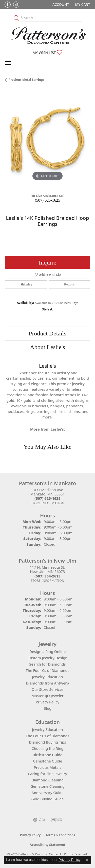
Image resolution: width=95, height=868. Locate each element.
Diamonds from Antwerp (48, 683)
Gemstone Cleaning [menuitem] (48, 786)
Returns (69, 284)
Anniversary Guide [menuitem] (48, 793)
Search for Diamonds (48, 664)
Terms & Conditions (60, 835)
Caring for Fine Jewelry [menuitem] (48, 774)
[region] (48, 140)
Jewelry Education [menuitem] (48, 730)
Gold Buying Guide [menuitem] (48, 799)
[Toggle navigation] (8, 63)
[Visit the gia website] (39, 820)
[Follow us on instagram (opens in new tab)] (16, 5)
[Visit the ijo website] (56, 820)
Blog (48, 708)
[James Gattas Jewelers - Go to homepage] (48, 35)
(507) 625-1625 (48, 200)
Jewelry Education (48, 677)
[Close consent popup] (87, 860)
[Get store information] (48, 503)
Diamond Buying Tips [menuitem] (47, 742)
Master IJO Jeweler (48, 696)
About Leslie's (47, 347)
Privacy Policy (48, 702)
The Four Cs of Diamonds (48, 670)
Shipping (26, 284)
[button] (60, 4)
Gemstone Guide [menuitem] (48, 761)
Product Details (48, 333)
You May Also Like (48, 447)
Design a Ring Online (48, 652)
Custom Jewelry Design (48, 658)
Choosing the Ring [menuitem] (48, 748)
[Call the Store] (48, 498)
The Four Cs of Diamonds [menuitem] (48, 736)
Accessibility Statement (47, 845)
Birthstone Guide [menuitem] (48, 755)
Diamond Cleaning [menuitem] (48, 780)
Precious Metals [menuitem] (47, 767)
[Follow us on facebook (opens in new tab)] (8, 5)
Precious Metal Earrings (26, 80)
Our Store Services (47, 689)
